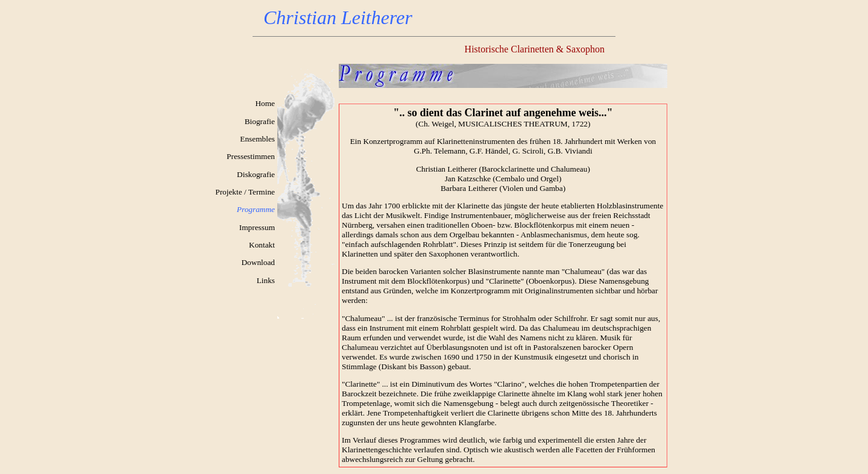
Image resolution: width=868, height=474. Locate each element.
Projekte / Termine (245, 192)
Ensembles (257, 139)
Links (266, 280)
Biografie (260, 121)
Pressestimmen (251, 156)
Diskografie (256, 174)
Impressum (257, 227)
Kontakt (262, 245)
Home (265, 103)
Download (258, 262)
